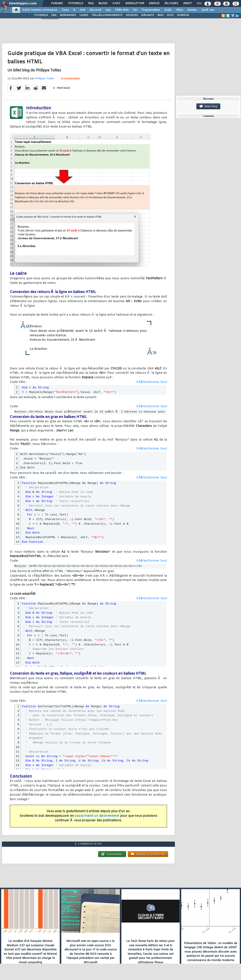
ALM (83, 10)
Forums (57, 3)
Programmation (151, 10)
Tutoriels (75, 3)
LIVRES (84, 15)
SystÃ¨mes (208, 10)
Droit (187, 3)
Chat (116, 3)
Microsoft (95, 10)
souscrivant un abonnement (97, 816)
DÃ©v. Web (122, 10)
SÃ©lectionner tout (152, 382)
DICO (170, 15)
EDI (135, 10)
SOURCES (132, 15)
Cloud (65, 10)
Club (200, 3)
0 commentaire (70, 79)
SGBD (168, 10)
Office (179, 10)
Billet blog (208, 106)
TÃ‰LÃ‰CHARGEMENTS (107, 15)
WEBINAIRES (68, 15)
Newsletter (135, 3)
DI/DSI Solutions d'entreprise (40, 10)
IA (74, 10)
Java (108, 10)
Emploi (154, 3)
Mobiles (192, 10)
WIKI (160, 15)
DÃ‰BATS (148, 15)
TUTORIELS (41, 15)
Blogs (103, 3)
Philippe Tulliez (44, 79)
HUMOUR (183, 15)
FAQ (91, 3)
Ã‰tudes (171, 3)
